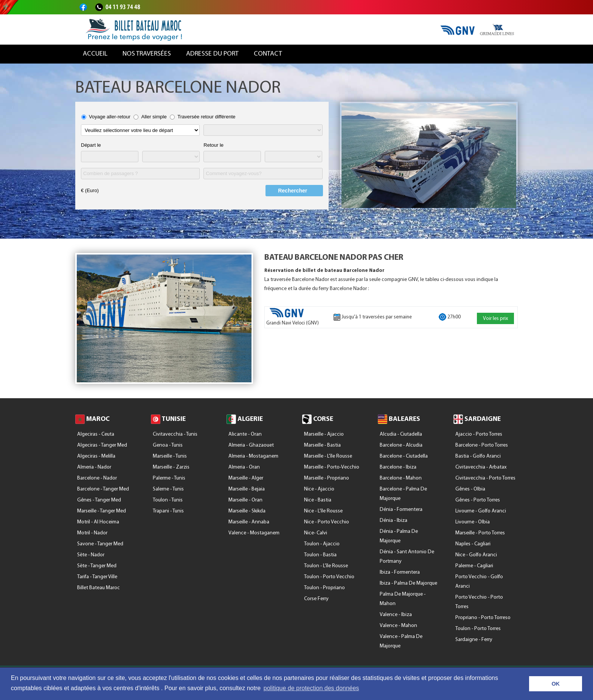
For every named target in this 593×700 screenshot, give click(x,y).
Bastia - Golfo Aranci (478, 456)
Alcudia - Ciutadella (401, 434)
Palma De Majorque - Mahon (403, 599)
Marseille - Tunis (170, 456)
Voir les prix (495, 319)
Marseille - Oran (245, 500)
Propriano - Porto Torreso (483, 618)
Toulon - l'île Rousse (326, 566)
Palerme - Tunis (169, 478)
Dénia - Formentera (401, 510)
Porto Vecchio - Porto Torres (479, 602)
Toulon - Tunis (168, 500)
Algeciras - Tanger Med (102, 445)
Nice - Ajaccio (319, 489)
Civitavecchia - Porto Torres (485, 478)
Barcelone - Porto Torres (482, 445)
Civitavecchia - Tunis (175, 434)
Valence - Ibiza (396, 615)
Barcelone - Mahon (401, 478)
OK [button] (556, 684)
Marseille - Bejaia (247, 489)
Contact (268, 54)
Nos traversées (147, 54)
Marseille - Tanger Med (102, 511)
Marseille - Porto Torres (480, 533)
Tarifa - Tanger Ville (97, 577)
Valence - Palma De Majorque (401, 641)
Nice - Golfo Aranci (476, 555)
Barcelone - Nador (97, 478)
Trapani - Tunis (168, 511)
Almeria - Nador (94, 467)
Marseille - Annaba (249, 522)
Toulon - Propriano (324, 588)
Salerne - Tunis (168, 489)
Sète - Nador (91, 555)
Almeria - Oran (244, 467)
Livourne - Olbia (473, 522)
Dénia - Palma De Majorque (399, 536)
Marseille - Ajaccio (324, 434)
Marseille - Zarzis (171, 467)
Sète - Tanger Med (97, 566)
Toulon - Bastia (320, 555)
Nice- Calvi (316, 533)
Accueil (95, 54)
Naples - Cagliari (473, 544)
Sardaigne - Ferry (474, 640)
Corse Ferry (316, 599)
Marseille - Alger (246, 478)
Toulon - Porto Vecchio (329, 577)
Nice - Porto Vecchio (327, 522)
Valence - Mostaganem (254, 533)
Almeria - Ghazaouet (251, 445)
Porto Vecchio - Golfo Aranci (479, 582)
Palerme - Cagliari (474, 566)
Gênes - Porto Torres (478, 500)
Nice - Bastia (318, 500)
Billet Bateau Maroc (99, 588)
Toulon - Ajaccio (322, 544)
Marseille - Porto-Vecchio (332, 467)
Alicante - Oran (245, 434)
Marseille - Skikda (247, 511)
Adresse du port (212, 54)
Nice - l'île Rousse (323, 511)
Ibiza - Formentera (400, 572)
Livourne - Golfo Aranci (481, 511)
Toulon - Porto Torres (478, 629)
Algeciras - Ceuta (96, 434)
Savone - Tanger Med (100, 544)
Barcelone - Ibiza (398, 467)
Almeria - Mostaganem (253, 456)
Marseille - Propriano (327, 478)
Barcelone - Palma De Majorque (403, 494)
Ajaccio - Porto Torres (479, 434)
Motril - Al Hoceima (98, 522)
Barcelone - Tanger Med (103, 489)
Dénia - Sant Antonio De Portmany (407, 557)
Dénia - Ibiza (394, 521)
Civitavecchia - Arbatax (481, 467)
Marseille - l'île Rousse (328, 456)
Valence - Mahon (398, 626)
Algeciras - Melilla (96, 456)
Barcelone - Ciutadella (404, 456)
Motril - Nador (92, 533)
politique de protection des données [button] (311, 688)
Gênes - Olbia (470, 489)
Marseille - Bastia (322, 445)
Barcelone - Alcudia (401, 445)
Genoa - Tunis (168, 445)
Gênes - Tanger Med (99, 500)
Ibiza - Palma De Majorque (408, 583)
